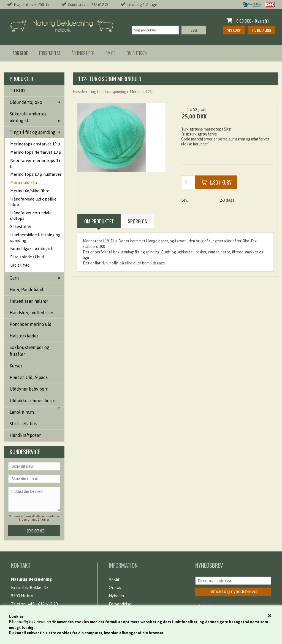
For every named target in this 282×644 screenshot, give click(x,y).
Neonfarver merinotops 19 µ (35, 163)
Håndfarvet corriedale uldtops (31, 216)
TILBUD (17, 91)
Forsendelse (50, 53)
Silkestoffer (21, 227)
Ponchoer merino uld (31, 324)
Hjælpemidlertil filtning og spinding (35, 238)
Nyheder (117, 596)
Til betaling (261, 30)
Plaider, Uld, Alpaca (29, 377)
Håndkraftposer (25, 435)
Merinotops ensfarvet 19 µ (35, 144)
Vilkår (114, 579)
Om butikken (137, 53)
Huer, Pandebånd (26, 289)
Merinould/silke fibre (30, 191)
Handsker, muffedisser (32, 313)
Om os (111, 53)
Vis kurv (234, 30)
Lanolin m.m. (22, 412)
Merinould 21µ (24, 182)
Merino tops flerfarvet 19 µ (36, 152)
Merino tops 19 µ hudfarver (36, 174)
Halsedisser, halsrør (29, 301)
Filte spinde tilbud (27, 257)
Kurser (16, 366)
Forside (79, 92)
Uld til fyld (20, 265)
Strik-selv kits (23, 424)
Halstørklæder (24, 336)
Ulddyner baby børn (29, 389)
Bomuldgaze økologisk (32, 249)
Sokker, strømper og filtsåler (29, 351)
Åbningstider (83, 53)
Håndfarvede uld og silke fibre (33, 202)
